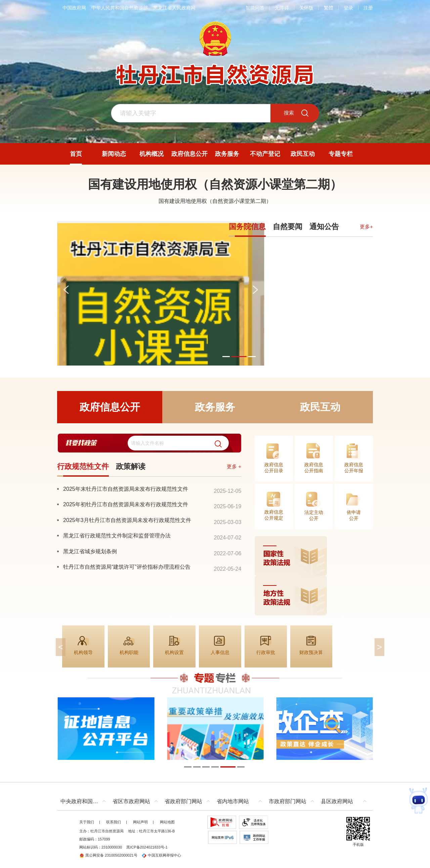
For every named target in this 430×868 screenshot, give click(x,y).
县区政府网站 (337, 801)
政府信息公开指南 (314, 468)
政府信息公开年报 (354, 468)
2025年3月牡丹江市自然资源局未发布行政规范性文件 (127, 520)
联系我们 (114, 822)
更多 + (234, 466)
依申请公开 (354, 515)
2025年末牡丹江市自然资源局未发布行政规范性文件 (126, 489)
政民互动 (320, 407)
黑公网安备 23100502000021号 (108, 855)
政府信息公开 (110, 407)
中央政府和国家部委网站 (85, 801)
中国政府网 (74, 8)
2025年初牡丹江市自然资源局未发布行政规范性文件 (126, 504)
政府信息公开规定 (274, 515)
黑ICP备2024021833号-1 (147, 847)
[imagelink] (314, 576)
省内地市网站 (233, 801)
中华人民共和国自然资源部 (120, 8)
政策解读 (131, 466)
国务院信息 (247, 227)
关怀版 (306, 8)
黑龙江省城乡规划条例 (90, 551)
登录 (348, 8)
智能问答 (255, 8)
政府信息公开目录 (274, 468)
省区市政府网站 (131, 801)
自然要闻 (288, 227)
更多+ (366, 227)
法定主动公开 (314, 515)
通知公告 (324, 227)
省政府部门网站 (183, 801)
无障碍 (282, 8)
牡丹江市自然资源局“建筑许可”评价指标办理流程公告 (127, 567)
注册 (368, 8)
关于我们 (87, 822)
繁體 (329, 8)
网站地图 (167, 822)
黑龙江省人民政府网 (174, 8)
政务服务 (215, 407)
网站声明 (140, 822)
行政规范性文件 (83, 466)
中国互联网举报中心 (161, 855)
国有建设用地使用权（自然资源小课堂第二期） (215, 184)
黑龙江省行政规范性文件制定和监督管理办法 (117, 535)
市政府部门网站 (288, 801)
